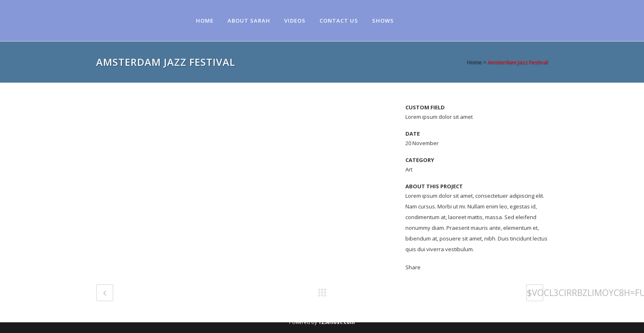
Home (474, 62)
